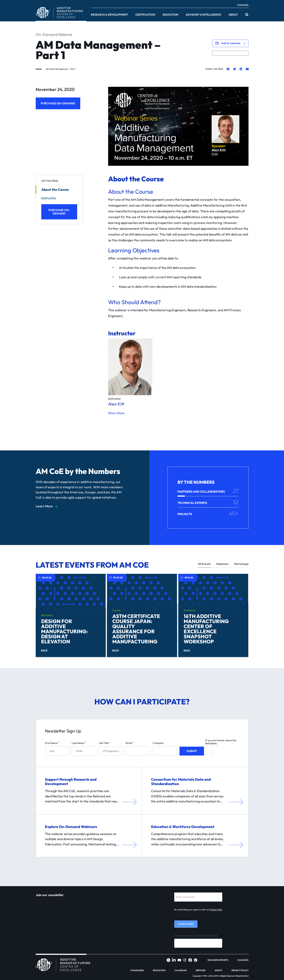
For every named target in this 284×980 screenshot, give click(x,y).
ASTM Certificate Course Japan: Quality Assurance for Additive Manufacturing (136, 629)
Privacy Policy (217, 910)
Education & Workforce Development (183, 827)
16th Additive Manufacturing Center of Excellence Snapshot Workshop (206, 629)
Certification (145, 15)
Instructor (49, 198)
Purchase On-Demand (58, 103)
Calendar (181, 970)
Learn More (44, 506)
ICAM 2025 (243, 960)
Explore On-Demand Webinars (71, 827)
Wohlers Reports (218, 960)
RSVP (44, 650)
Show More (116, 413)
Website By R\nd (242, 976)
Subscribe (186, 924)
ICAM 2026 (243, 5)
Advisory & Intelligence (203, 15)
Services (201, 970)
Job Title (105, 743)
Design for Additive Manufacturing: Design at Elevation (64, 631)
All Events (204, 564)
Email (130, 743)
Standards (137, 970)
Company (158, 743)
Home (39, 69)
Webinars (222, 564)
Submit (192, 751)
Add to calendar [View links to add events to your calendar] (231, 43)
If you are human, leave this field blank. (221, 742)
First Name (52, 743)
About (233, 15)
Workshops (241, 564)
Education (170, 15)
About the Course (55, 190)
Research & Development (109, 15)
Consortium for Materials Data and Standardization (181, 782)
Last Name (79, 743)
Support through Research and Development (71, 782)
